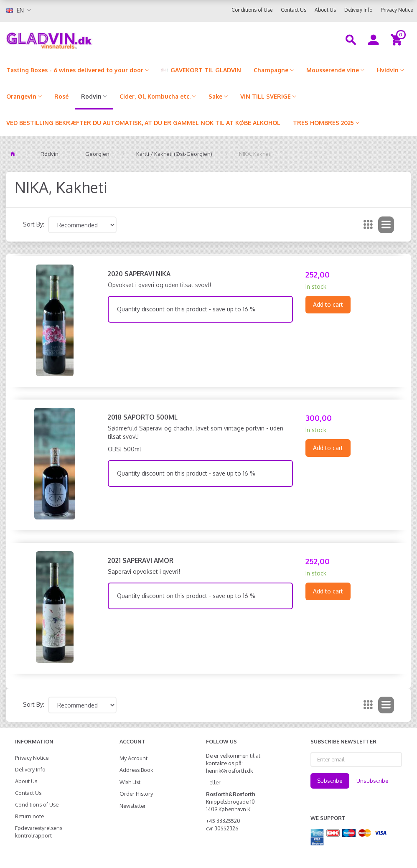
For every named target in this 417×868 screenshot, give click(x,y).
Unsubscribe (373, 781)
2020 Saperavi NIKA (139, 274)
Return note (29, 816)
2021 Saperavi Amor (141, 560)
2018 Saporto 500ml (143, 417)
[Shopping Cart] (398, 39)
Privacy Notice (397, 10)
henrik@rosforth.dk (229, 771)
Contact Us (294, 10)
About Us (325, 10)
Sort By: (34, 224)
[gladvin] (78, 39)
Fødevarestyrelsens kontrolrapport (39, 832)
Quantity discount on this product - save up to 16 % (186, 309)
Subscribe (330, 781)
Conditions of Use (252, 10)
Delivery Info (358, 10)
